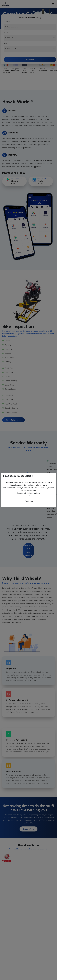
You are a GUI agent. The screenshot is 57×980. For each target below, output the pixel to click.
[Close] (53, 476)
